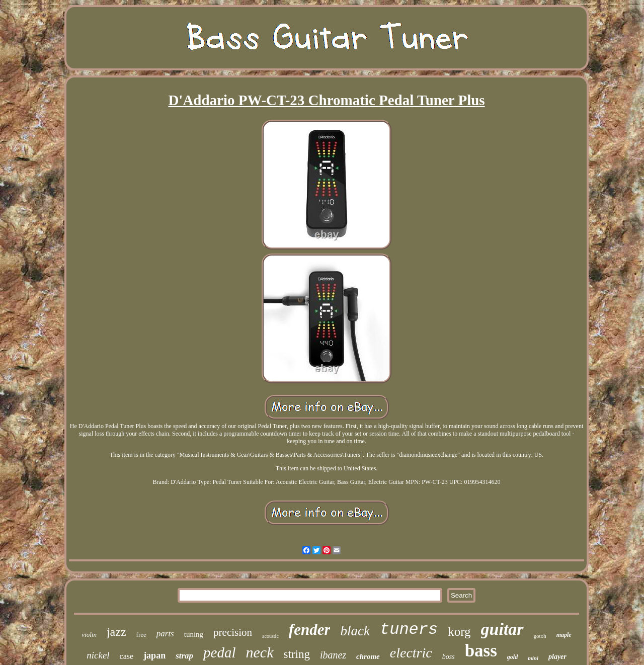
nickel (98, 655)
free (141, 635)
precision (233, 632)
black (355, 631)
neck (260, 652)
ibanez (333, 655)
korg (459, 632)
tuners (409, 630)
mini (533, 658)
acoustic (270, 636)
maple (564, 635)
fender (310, 630)
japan (154, 655)
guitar (502, 629)
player (557, 657)
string (297, 654)
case (127, 656)
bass (481, 651)
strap (184, 656)
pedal (219, 652)
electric (411, 653)
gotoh (540, 636)
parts (165, 634)
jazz (116, 632)
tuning (194, 634)
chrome (368, 656)
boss (449, 657)
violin (89, 635)
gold (512, 657)
